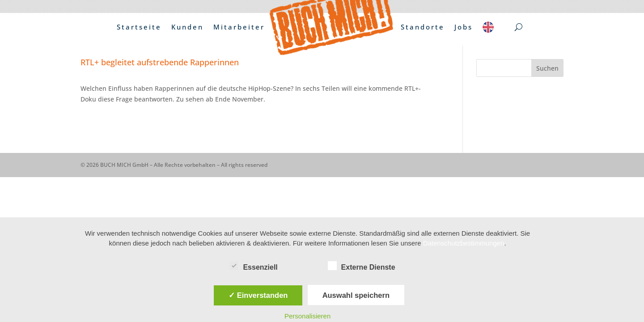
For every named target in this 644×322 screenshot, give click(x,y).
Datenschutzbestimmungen (464, 243)
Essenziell (253, 266)
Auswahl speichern (356, 295)
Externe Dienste (362, 266)
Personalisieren (307, 316)
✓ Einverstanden (258, 295)
